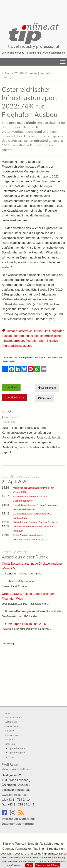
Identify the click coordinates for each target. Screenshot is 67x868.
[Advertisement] (34, 9)
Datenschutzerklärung (48, 865)
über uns (10, 744)
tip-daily (10, 731)
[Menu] (63, 62)
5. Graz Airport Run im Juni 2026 (24, 624)
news (34, 73)
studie (35, 336)
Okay (29, 865)
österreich (26, 331)
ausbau (7, 336)
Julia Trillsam (11, 417)
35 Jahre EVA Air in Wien (19, 581)
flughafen (46, 73)
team (12, 757)
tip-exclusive (12, 735)
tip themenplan (17, 753)
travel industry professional (33, 46)
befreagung (21, 336)
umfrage (7, 77)
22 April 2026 (20, 479)
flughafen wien (36, 341)
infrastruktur (42, 331)
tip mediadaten (17, 748)
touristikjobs (12, 726)
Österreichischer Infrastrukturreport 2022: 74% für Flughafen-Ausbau (30, 102)
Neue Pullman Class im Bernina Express (35, 522)
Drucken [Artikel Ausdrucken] (44, 398)
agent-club (11, 722)
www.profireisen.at (14, 795)
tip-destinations (13, 718)
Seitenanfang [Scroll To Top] (47, 388)
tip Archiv (10, 739)
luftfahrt (12, 331)
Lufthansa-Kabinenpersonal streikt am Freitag (33, 611)
